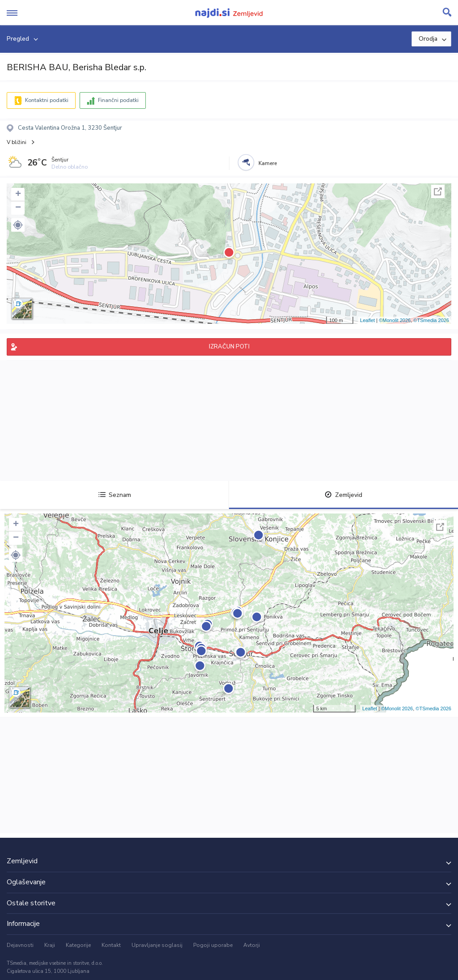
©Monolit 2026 (395, 320)
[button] (18, 225)
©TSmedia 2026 (431, 320)
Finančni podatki (118, 100)
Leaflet (367, 320)
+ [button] (18, 195)
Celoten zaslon (438, 191)
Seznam (115, 495)
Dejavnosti (20, 945)
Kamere (268, 163)
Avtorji (252, 945)
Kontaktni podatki (47, 100)
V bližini (17, 142)
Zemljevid (343, 495)
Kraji (50, 945)
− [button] (18, 208)
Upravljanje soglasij (157, 945)
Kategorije (78, 945)
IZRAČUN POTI (229, 347)
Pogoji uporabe (213, 945)
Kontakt (111, 945)
